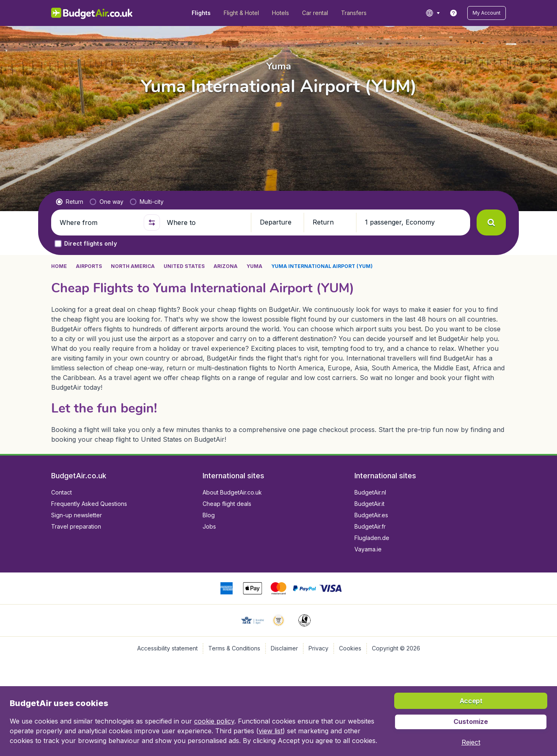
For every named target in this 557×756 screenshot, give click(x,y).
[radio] (70, 202)
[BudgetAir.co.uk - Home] (92, 13)
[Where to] (205, 222)
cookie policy (214, 721)
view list (271, 731)
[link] (453, 13)
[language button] (433, 13)
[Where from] (98, 222)
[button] (487, 13)
